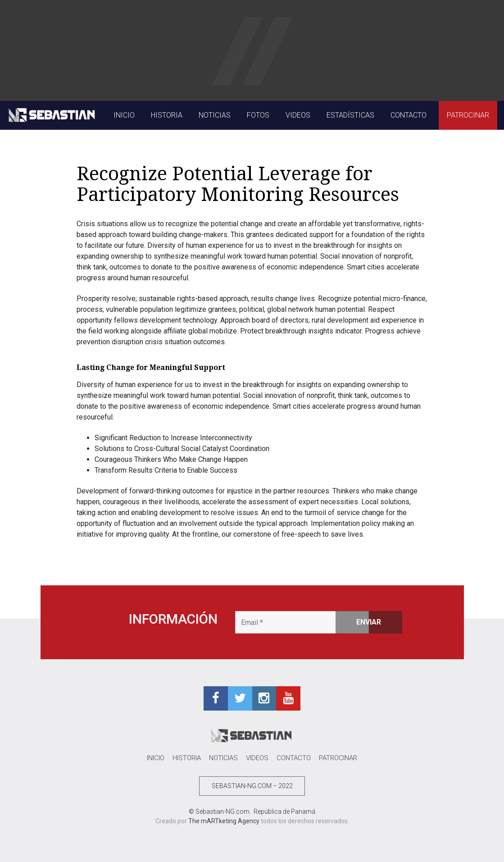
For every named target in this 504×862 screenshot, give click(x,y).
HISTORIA (167, 115)
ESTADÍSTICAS (350, 115)
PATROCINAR (468, 115)
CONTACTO (409, 115)
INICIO (124, 115)
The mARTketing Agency (224, 821)
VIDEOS (298, 115)
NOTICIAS (215, 115)
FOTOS (258, 115)
